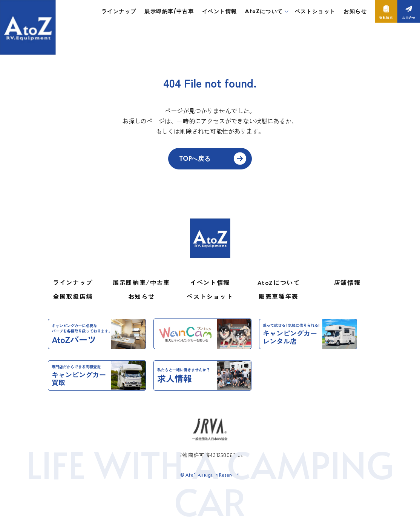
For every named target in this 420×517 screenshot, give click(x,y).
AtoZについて (279, 282)
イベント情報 (219, 11)
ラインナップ (119, 11)
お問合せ (409, 18)
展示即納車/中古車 (169, 11)
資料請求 (386, 18)
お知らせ (355, 11)
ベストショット (315, 11)
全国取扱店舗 (73, 296)
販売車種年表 (279, 296)
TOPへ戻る (195, 158)
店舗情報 (347, 282)
